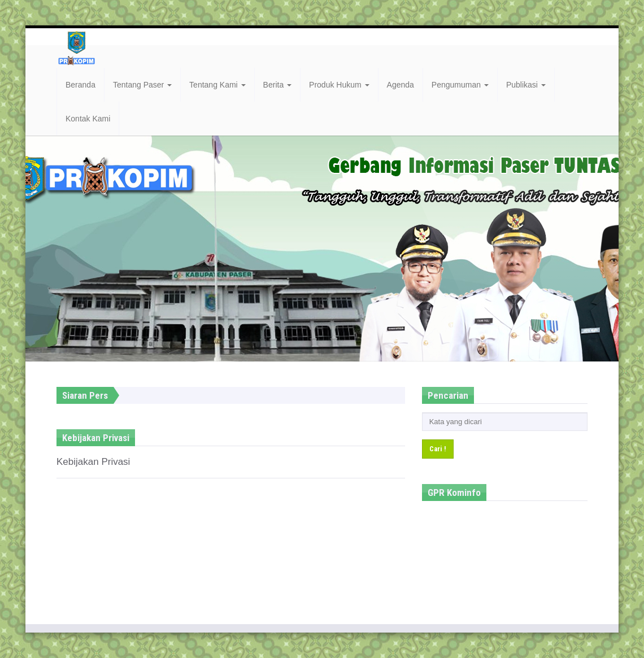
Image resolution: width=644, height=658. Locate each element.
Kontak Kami (88, 119)
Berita (277, 85)
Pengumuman (460, 85)
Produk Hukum (339, 85)
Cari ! (438, 449)
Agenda (401, 85)
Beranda (80, 85)
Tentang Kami (217, 85)
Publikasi (526, 85)
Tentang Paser (142, 85)
